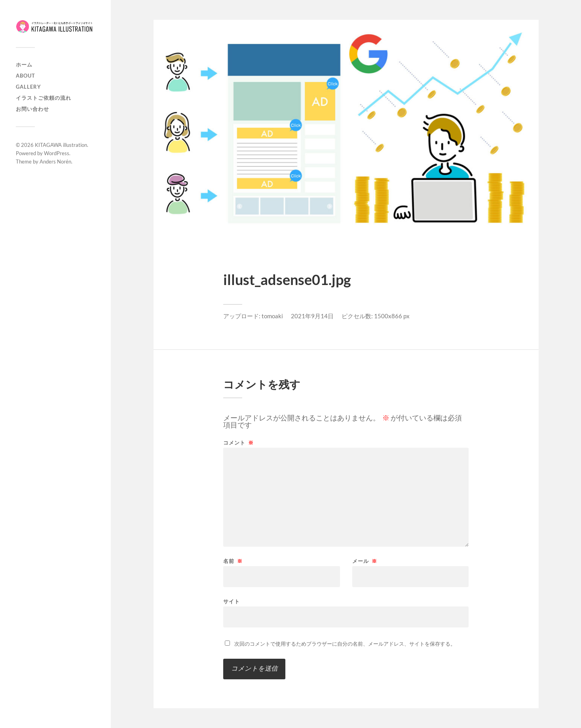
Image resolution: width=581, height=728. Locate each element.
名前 (233, 561)
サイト (232, 601)
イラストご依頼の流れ (44, 98)
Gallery (28, 87)
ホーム (24, 65)
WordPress (57, 153)
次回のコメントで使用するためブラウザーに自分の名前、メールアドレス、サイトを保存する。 (345, 644)
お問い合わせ (32, 109)
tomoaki (272, 316)
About (26, 76)
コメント (238, 443)
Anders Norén (55, 162)
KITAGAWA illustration (61, 145)
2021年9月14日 (312, 316)
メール (365, 561)
